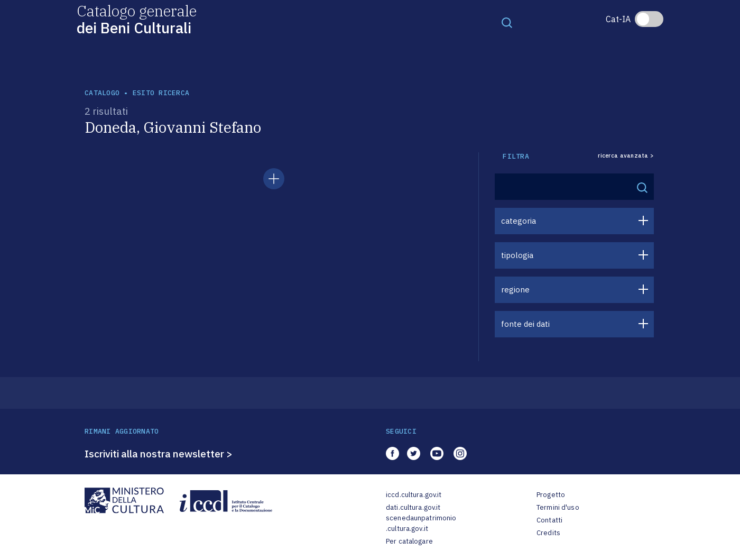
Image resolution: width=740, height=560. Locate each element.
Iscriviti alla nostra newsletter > (159, 454)
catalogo (102, 93)
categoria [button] (519, 221)
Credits (548, 533)
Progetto (551, 495)
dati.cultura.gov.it (413, 507)
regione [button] (515, 290)
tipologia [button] (517, 255)
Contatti (549, 520)
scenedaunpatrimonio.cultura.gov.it (421, 523)
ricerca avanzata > (626, 156)
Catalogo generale (137, 19)
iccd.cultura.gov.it (414, 495)
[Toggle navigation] (507, 22)
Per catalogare (409, 541)
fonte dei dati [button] (525, 324)
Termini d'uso (558, 507)
